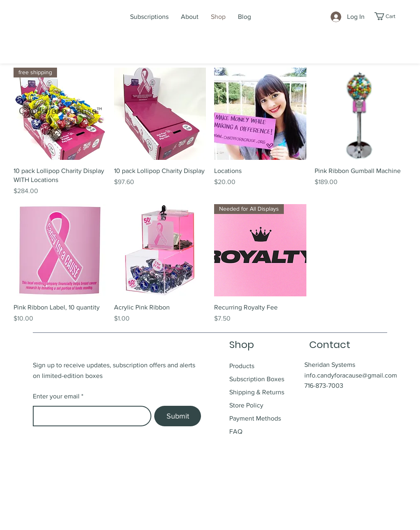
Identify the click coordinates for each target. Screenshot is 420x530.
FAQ (236, 431)
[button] (390, 16)
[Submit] (178, 416)
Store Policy (247, 405)
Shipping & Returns (258, 392)
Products (242, 366)
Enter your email (56, 396)
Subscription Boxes (257, 379)
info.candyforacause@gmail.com (351, 375)
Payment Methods (255, 418)
